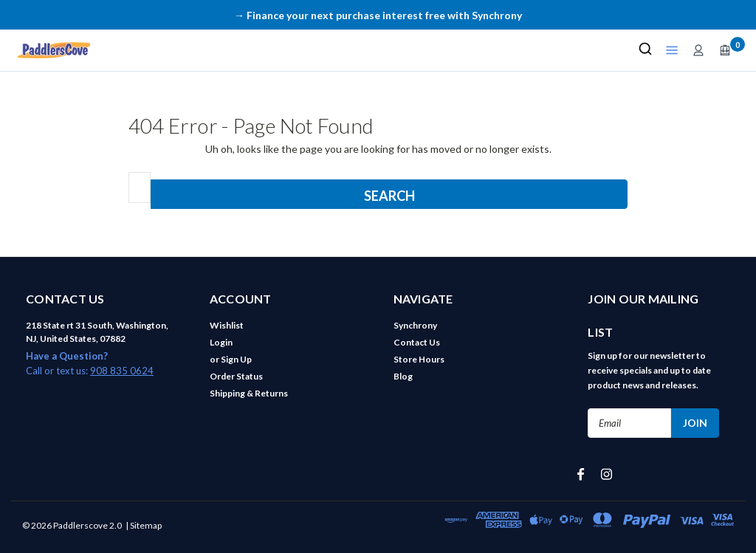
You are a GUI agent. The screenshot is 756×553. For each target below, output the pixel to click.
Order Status (236, 376)
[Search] (645, 50)
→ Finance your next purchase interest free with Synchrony (378, 15)
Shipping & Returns (249, 393)
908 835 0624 (122, 371)
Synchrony (415, 325)
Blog (403, 376)
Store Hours (419, 359)
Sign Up (236, 359)
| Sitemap (144, 525)
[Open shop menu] (672, 50)
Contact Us (417, 342)
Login (221, 342)
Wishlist (227, 325)
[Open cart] (725, 50)
